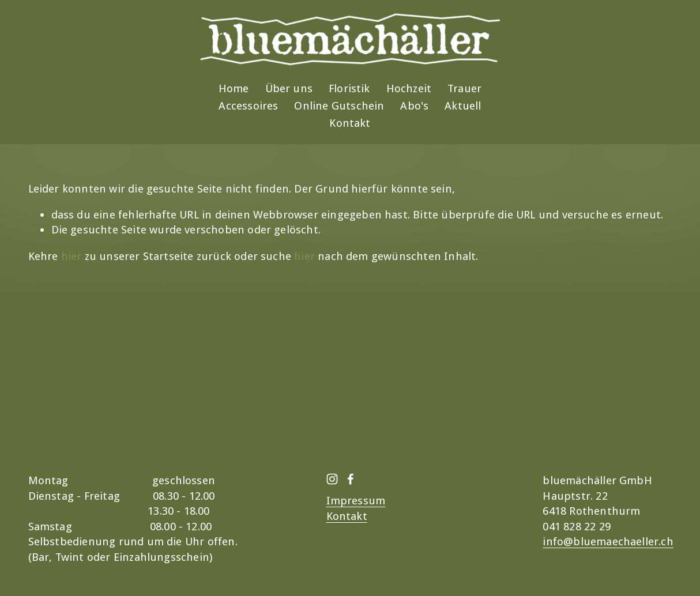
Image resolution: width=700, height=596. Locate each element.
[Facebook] (351, 479)
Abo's (414, 106)
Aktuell (463, 106)
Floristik (349, 88)
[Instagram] (332, 479)
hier (71, 256)
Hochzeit (409, 88)
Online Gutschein (339, 106)
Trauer (464, 88)
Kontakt (350, 123)
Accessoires (248, 106)
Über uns (289, 88)
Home (234, 88)
